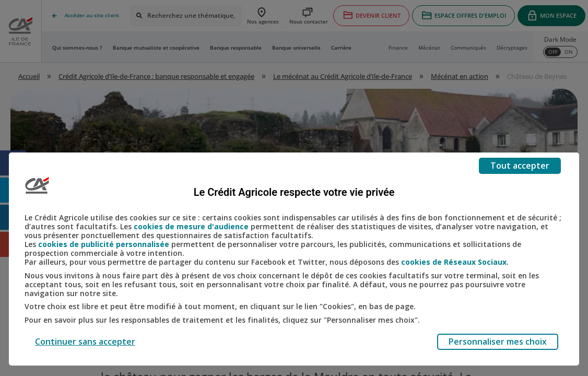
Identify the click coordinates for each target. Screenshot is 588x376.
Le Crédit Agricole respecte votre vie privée (294, 192)
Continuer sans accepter (85, 342)
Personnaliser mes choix (498, 342)
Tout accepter (520, 166)
